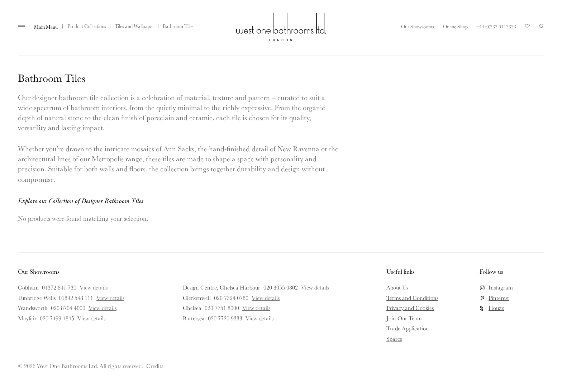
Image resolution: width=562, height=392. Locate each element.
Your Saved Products (528, 28)
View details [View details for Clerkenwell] (266, 298)
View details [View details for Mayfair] (91, 318)
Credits (155, 366)
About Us (397, 287)
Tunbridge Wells (37, 298)
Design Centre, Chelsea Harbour (222, 287)
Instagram (501, 287)
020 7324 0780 (231, 298)
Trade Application (408, 328)
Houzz (496, 308)
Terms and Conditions (412, 298)
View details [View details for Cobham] (94, 287)
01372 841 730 (59, 287)
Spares (394, 339)
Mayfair (27, 318)
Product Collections (87, 26)
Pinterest (499, 298)
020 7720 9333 (225, 318)
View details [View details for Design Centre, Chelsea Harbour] (315, 287)
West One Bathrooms (281, 27)
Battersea (194, 318)
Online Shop (455, 27)
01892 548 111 (76, 298)
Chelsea (192, 308)
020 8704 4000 (68, 308)
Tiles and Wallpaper (134, 26)
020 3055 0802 (281, 287)
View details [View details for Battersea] (259, 318)
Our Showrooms (418, 27)
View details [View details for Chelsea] (256, 308)
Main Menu (46, 27)
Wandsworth (33, 308)
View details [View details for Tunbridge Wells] (110, 298)
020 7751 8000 (222, 308)
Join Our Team (404, 318)
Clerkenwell (197, 298)
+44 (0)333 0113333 (496, 27)
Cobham (28, 287)
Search (542, 26)
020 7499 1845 (57, 318)
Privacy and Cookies (410, 308)
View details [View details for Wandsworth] (103, 308)
